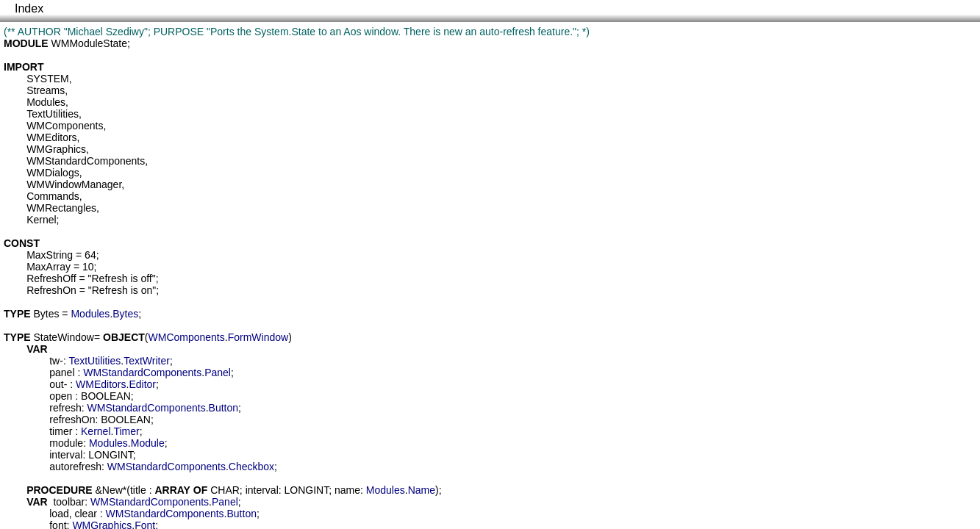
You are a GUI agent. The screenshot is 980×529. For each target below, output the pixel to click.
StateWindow (63, 337)
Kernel (41, 220)
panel (62, 373)
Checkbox (251, 467)
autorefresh (75, 467)
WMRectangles (61, 208)
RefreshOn (51, 290)
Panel (218, 373)
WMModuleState (89, 43)
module (66, 443)
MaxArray (49, 267)
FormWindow (258, 337)
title (138, 490)
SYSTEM (48, 79)
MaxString (50, 255)
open (61, 396)
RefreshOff (51, 278)
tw (54, 361)
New (112, 490)
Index (29, 8)
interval (66, 455)
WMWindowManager (74, 184)
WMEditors (51, 137)
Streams (46, 90)
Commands (53, 196)
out (56, 384)
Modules (46, 102)
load (59, 514)
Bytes (46, 314)
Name (422, 490)
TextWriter (147, 361)
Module (148, 443)
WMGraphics (56, 149)
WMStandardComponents (86, 161)
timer (61, 431)
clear (85, 514)
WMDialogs (53, 173)
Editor (142, 384)
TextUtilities (53, 114)
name (347, 490)
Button (223, 408)
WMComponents (65, 126)
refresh (65, 408)
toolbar (69, 502)
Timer (126, 431)
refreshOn (72, 420)
